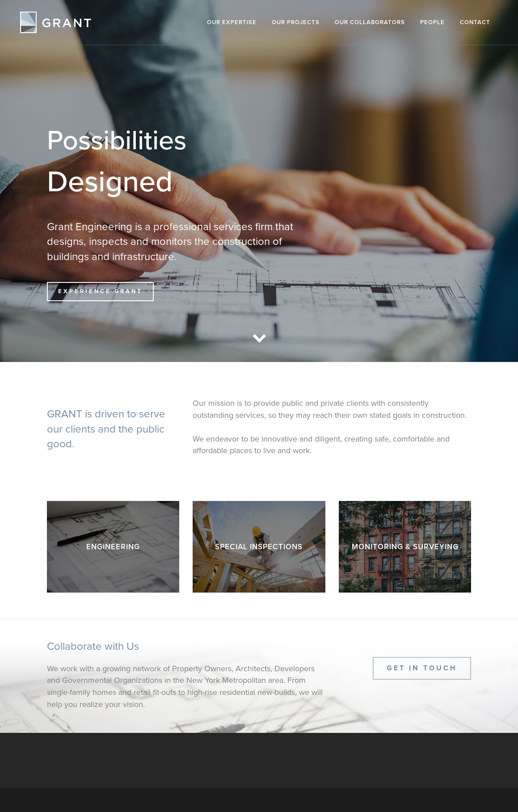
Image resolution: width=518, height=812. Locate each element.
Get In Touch (422, 668)
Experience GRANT (100, 291)
